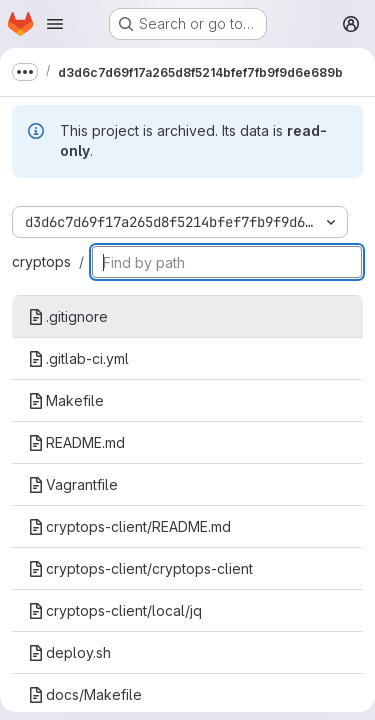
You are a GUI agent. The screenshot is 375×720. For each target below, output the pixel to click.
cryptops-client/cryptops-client (140, 568)
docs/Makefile (85, 694)
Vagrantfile (73, 484)
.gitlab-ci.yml (78, 358)
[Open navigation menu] (55, 24)
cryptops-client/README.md (129, 526)
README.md (76, 442)
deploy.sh (69, 652)
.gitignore (68, 316)
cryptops (41, 261)
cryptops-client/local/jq (115, 610)
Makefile (66, 400)
